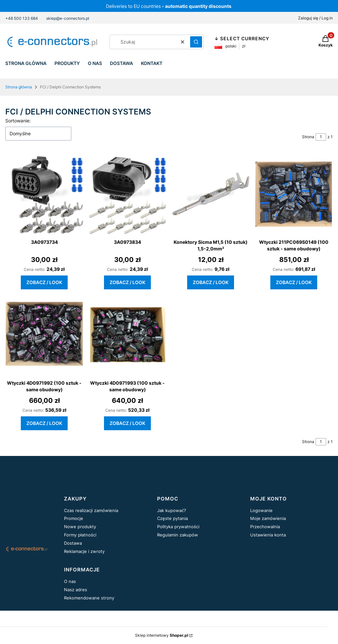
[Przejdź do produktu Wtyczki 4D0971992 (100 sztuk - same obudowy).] (44, 336)
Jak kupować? (172, 510)
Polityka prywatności (178, 527)
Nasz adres (76, 590)
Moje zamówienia (268, 518)
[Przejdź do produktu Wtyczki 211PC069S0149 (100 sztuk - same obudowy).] (294, 195)
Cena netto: (34, 269)
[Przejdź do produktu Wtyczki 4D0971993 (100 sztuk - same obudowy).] (127, 336)
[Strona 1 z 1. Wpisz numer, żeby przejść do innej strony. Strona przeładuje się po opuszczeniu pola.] (321, 137)
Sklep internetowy (162, 635)
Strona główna (19, 87)
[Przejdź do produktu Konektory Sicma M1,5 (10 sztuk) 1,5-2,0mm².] (211, 195)
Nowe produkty (80, 527)
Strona (308, 137)
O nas (70, 581)
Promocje (74, 518)
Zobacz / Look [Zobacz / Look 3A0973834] (127, 282)
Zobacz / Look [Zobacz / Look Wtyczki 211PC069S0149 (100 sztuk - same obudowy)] (294, 282)
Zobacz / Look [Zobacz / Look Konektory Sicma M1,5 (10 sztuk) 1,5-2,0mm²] (211, 282)
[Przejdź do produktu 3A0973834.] (127, 195)
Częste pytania (172, 518)
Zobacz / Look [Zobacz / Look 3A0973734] (44, 282)
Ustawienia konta (268, 535)
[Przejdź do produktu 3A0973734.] (44, 195)
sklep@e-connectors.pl (68, 18)
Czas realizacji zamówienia (91, 510)
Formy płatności (80, 535)
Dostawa (73, 543)
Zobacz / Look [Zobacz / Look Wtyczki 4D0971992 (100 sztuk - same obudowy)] (44, 423)
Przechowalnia (265, 527)
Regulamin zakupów (178, 535)
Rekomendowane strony (89, 598)
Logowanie (261, 510)
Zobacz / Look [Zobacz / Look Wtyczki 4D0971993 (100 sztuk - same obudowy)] (127, 423)
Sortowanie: (18, 121)
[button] (196, 42)
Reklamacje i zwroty (84, 551)
